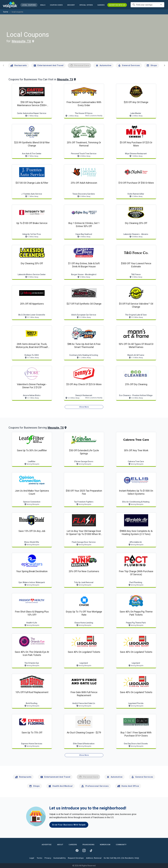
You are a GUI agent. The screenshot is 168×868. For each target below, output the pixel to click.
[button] (86, 5)
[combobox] (147, 5)
